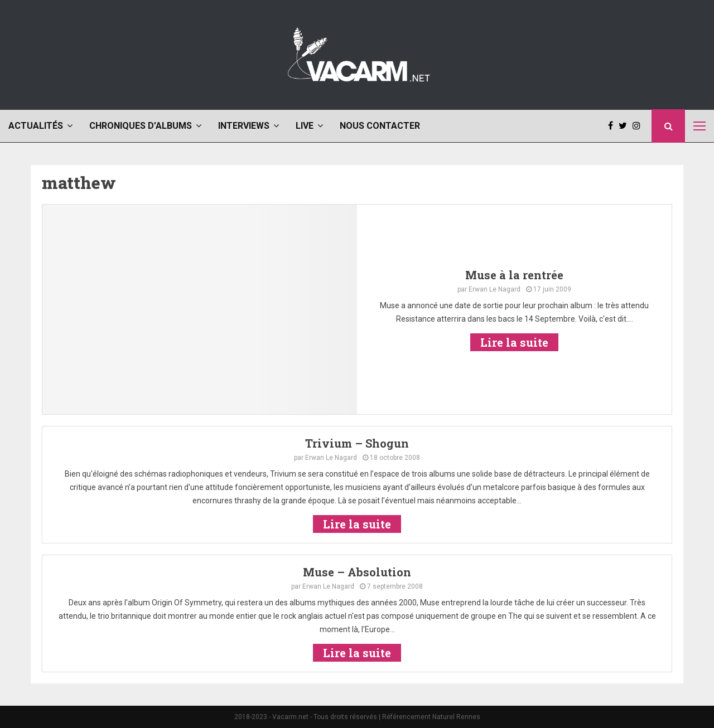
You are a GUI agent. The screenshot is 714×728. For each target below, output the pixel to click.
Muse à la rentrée (514, 275)
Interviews (244, 126)
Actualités (36, 126)
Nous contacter (380, 126)
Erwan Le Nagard (495, 289)
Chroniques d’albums (141, 126)
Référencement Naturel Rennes (431, 717)
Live (305, 126)
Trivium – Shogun (357, 443)
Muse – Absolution (357, 572)
